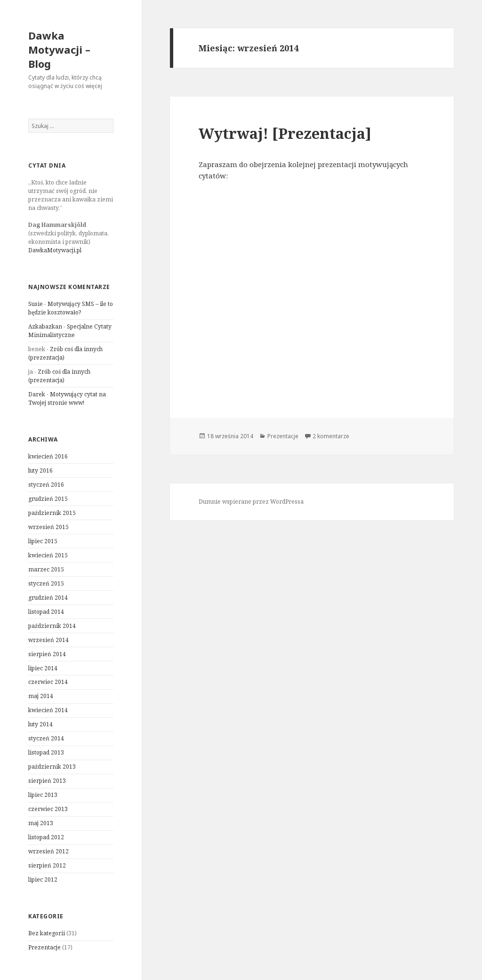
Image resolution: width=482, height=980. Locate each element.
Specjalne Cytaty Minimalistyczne (70, 331)
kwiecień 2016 (48, 456)
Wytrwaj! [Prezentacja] (285, 133)
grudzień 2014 (48, 598)
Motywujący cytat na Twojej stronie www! (67, 398)
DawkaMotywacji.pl (55, 250)
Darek (37, 394)
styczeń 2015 (46, 583)
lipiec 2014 (43, 668)
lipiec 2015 (43, 541)
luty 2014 (40, 724)
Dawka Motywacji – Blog (59, 49)
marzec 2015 (46, 569)
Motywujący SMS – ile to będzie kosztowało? (71, 308)
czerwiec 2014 (48, 682)
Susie (36, 304)
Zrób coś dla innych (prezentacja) (59, 376)
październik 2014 (52, 626)
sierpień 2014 (47, 654)
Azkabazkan (45, 326)
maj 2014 (41, 696)
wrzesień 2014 (48, 640)
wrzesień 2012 (48, 851)
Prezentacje (44, 947)
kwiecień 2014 (48, 710)
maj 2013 (41, 823)
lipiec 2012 (43, 880)
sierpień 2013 (47, 781)
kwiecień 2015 (48, 555)
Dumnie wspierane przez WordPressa (251, 502)
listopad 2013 (46, 752)
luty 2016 (40, 470)
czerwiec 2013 (48, 809)
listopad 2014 (46, 612)
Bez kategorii (47, 933)
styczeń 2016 (46, 485)
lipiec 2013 (43, 795)
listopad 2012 (46, 837)
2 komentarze (331, 436)
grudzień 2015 (48, 499)
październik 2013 (52, 767)
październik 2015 (52, 513)
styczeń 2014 (46, 738)
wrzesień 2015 (48, 527)
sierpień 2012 (47, 865)
